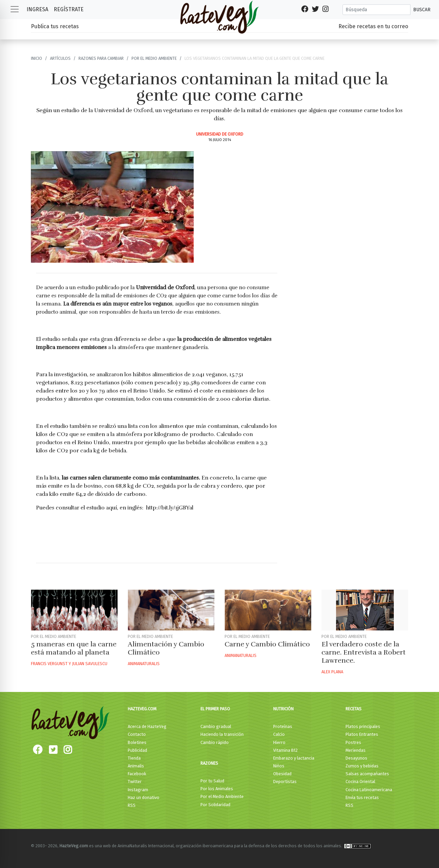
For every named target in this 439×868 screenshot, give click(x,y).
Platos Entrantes (362, 734)
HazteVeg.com (142, 709)
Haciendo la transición (222, 734)
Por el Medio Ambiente (222, 796)
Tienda (134, 758)
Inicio (37, 58)
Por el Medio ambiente (154, 58)
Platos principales (363, 726)
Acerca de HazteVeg (147, 726)
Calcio (279, 734)
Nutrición (283, 709)
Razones (209, 763)
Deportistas (285, 782)
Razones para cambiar (101, 58)
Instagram (138, 790)
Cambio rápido (215, 742)
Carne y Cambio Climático (267, 644)
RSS (132, 805)
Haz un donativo (144, 797)
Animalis (136, 766)
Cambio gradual (216, 726)
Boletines (137, 742)
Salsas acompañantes (367, 774)
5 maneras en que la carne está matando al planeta (74, 648)
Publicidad (137, 750)
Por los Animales (217, 789)
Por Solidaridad (215, 805)
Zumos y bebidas (362, 766)
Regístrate (69, 9)
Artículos (60, 58)
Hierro (279, 742)
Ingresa (37, 9)
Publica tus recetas (55, 26)
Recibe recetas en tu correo (373, 26)
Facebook (137, 774)
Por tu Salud (212, 781)
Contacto (137, 734)
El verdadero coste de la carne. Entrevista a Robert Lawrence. (364, 652)
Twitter (135, 782)
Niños (279, 766)
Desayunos (356, 758)
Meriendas (356, 750)
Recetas (354, 709)
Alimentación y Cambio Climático (166, 648)
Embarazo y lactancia (294, 758)
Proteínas (283, 726)
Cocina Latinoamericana (369, 790)
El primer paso (215, 709)
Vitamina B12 (285, 750)
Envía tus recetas (362, 797)
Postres (353, 742)
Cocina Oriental (360, 782)
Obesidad (282, 774)
